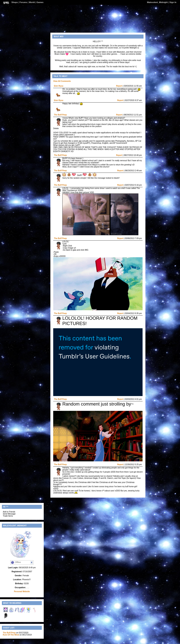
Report (119, 86)
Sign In (173, 2)
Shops (15, 2)
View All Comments (62, 81)
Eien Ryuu (59, 86)
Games (40, 2)
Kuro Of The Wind (11, 635)
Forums (23, 2)
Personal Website (22, 592)
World (32, 2)
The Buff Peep (60, 115)
